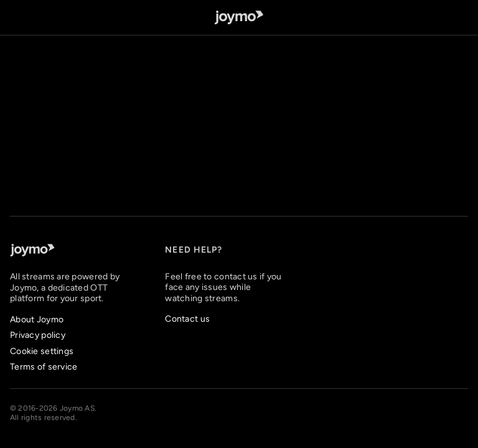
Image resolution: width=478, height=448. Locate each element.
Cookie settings (42, 351)
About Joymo (37, 320)
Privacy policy (38, 335)
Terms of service (44, 367)
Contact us (187, 319)
